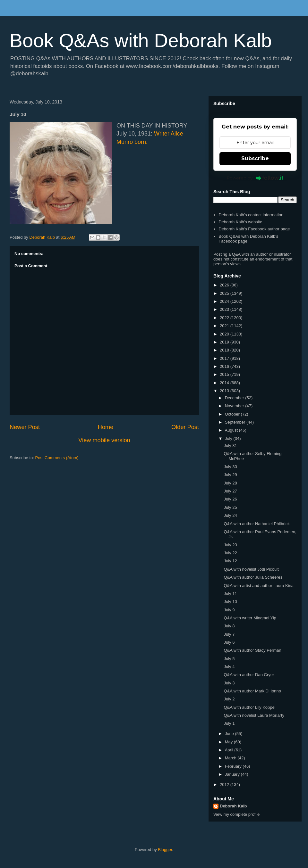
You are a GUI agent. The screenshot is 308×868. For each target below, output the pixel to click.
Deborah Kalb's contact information (251, 215)
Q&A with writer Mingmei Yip (250, 618)
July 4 (229, 667)
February (234, 766)
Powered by (255, 178)
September (236, 422)
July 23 (230, 545)
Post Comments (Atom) (57, 458)
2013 (225, 391)
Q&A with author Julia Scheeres (253, 577)
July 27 (230, 491)
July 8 (229, 626)
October (233, 414)
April (230, 750)
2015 (225, 374)
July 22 (230, 553)
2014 (225, 383)
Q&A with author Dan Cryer (249, 675)
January (233, 774)
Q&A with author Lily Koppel (249, 707)
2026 (225, 285)
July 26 (230, 499)
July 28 (230, 483)
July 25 (230, 507)
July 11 (230, 594)
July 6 (229, 642)
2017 (225, 358)
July (229, 438)
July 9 (229, 610)
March (231, 758)
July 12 (230, 561)
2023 (225, 309)
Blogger (165, 850)
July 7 (229, 634)
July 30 (230, 467)
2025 (225, 293)
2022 (225, 318)
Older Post (185, 427)
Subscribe (255, 158)
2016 (225, 366)
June (230, 734)
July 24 (230, 515)
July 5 (229, 659)
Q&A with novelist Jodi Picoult (251, 569)
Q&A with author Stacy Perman (252, 650)
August (232, 430)
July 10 (230, 602)
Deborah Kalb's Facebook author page (254, 229)
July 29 (230, 475)
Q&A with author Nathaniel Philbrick (257, 524)
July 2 (229, 699)
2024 (225, 301)
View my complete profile (236, 814)
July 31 (230, 446)
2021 (225, 326)
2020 (225, 334)
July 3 (229, 683)
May (229, 742)
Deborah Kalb (233, 806)
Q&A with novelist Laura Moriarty (254, 715)
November (235, 406)
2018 (225, 350)
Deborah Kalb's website (240, 222)
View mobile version (104, 440)
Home (106, 427)
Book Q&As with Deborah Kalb (141, 41)
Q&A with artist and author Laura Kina (259, 586)
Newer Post (25, 427)
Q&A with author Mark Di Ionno (252, 691)
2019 (225, 342)
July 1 (229, 723)
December (235, 398)
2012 (225, 785)
